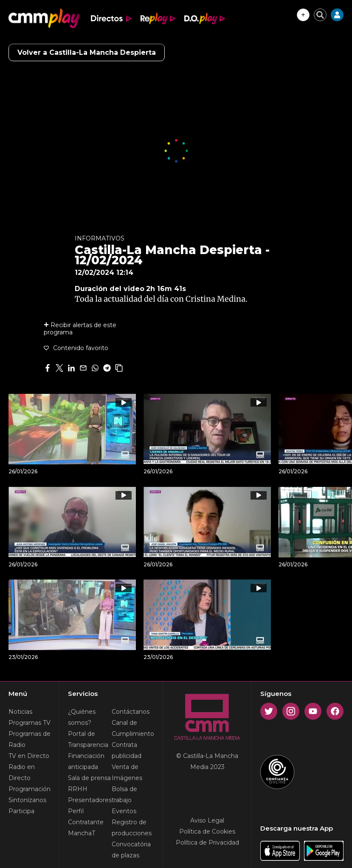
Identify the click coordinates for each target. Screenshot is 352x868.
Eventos (124, 811)
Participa (21, 811)
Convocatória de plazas (131, 850)
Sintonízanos (27, 800)
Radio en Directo (22, 772)
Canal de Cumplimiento (133, 728)
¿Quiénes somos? (82, 717)
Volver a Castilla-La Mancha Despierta (87, 52)
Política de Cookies (207, 831)
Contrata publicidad (127, 750)
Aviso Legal (207, 820)
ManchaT (82, 833)
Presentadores (90, 800)
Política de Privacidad (207, 843)
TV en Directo (29, 756)
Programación (30, 789)
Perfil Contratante (86, 817)
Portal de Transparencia (88, 739)
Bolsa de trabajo (124, 794)
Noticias (20, 712)
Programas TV (30, 723)
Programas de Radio (30, 739)
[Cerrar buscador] (320, 15)
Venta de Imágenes (127, 772)
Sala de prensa (89, 778)
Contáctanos (131, 712)
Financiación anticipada (86, 761)
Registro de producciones (132, 828)
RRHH (78, 789)
